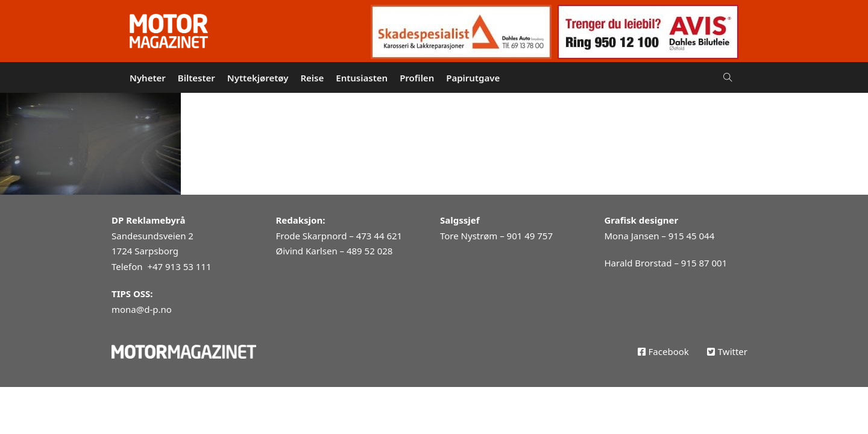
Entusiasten (362, 78)
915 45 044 (691, 236)
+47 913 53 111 (179, 266)
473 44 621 (379, 236)
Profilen (417, 78)
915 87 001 (704, 263)
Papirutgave (473, 78)
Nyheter (148, 78)
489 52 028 (370, 251)
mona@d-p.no (142, 309)
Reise (312, 78)
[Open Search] (728, 77)
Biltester (197, 78)
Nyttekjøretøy (258, 78)
